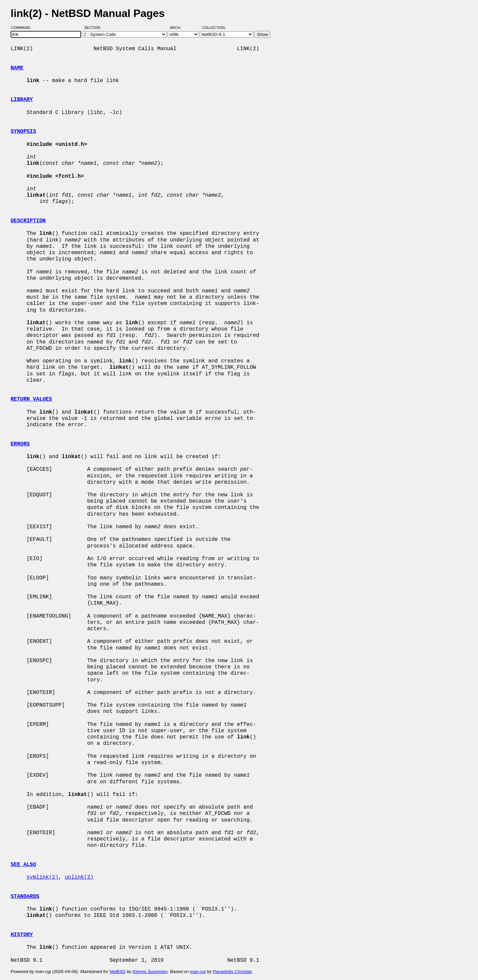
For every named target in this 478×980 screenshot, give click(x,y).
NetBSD (118, 972)
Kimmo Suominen (150, 972)
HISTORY (22, 935)
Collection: (214, 28)
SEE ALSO (23, 865)
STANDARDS (25, 897)
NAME (17, 68)
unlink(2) (79, 877)
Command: (23, 28)
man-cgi (198, 972)
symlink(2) (42, 877)
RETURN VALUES (31, 399)
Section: (94, 28)
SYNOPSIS (23, 132)
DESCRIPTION (28, 221)
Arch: (178, 28)
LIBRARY (22, 100)
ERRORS (20, 444)
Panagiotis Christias (232, 972)
